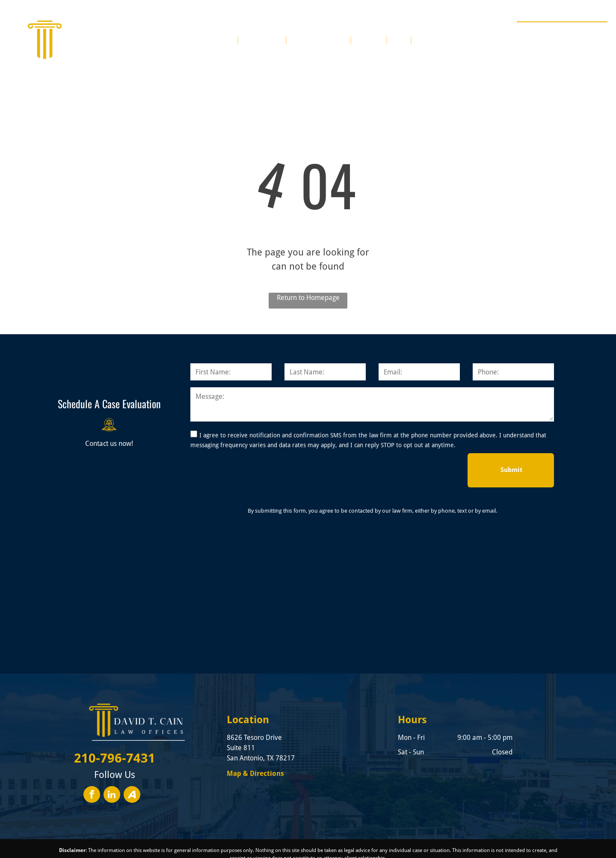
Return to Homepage (308, 298)
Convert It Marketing (394, 843)
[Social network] (132, 758)
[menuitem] (226, 39)
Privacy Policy (456, 843)
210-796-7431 (576, 32)
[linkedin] (112, 758)
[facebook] (92, 758)
